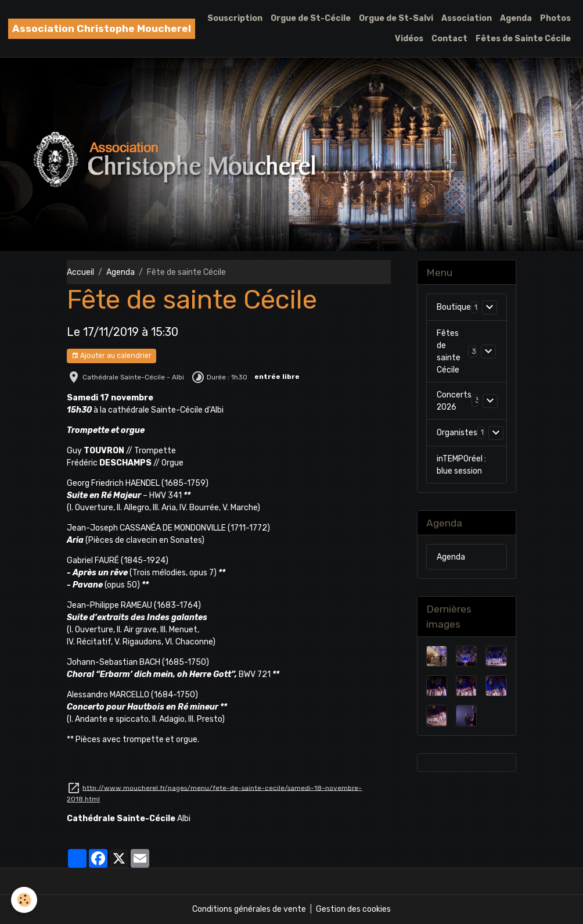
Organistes (457, 433)
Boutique (454, 307)
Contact (449, 39)
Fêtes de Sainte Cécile (523, 39)
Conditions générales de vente (249, 909)
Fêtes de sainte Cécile (449, 352)
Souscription (235, 18)
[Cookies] (25, 900)
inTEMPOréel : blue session (461, 465)
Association (467, 18)
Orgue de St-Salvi (396, 18)
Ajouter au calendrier (111, 356)
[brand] (102, 29)
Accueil (80, 272)
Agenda (516, 18)
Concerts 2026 (454, 401)
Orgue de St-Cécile (311, 18)
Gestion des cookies (353, 909)
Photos (555, 18)
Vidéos (409, 39)
